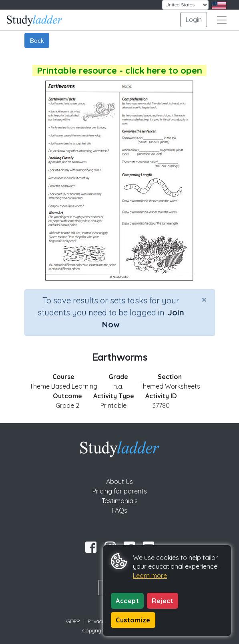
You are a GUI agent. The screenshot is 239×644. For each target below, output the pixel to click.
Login (194, 20)
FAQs (119, 510)
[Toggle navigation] (222, 20)
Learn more (150, 576)
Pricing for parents (120, 491)
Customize (133, 620)
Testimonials (120, 501)
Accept (127, 601)
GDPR (73, 621)
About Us (119, 481)
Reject (163, 601)
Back (37, 40)
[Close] (204, 299)
